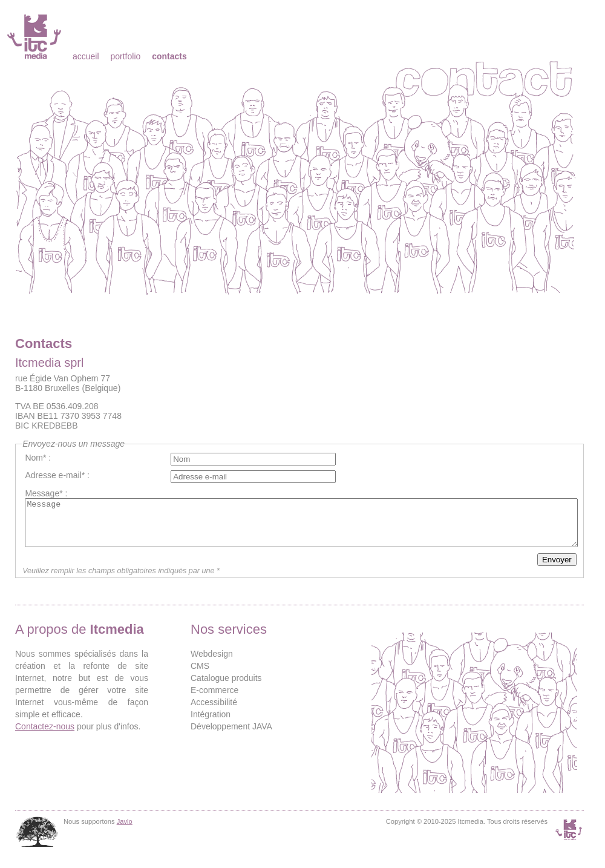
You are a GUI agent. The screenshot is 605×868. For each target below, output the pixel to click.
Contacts (169, 56)
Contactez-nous (45, 735)
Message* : (46, 493)
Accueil (86, 56)
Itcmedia (35, 36)
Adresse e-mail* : (57, 475)
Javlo (125, 830)
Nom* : (38, 458)
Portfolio (125, 56)
